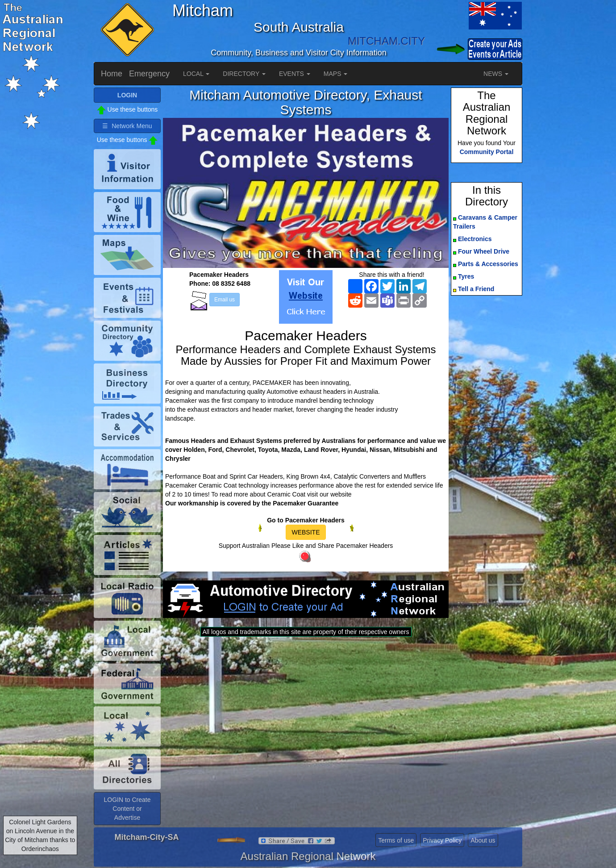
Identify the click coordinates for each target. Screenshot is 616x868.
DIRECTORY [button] (244, 74)
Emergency (149, 74)
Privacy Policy (442, 840)
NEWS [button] (496, 74)
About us (483, 840)
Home (112, 74)
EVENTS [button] (295, 74)
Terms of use (396, 840)
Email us (225, 300)
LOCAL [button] (196, 74)
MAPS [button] (336, 74)
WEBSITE (306, 532)
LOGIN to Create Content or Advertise (127, 809)
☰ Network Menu (127, 126)
